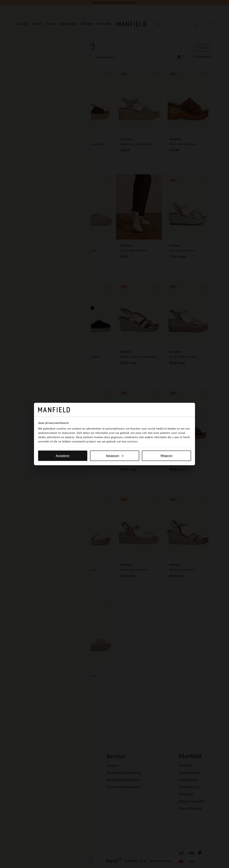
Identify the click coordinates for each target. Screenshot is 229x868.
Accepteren (63, 456)
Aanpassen (115, 456)
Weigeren (166, 456)
